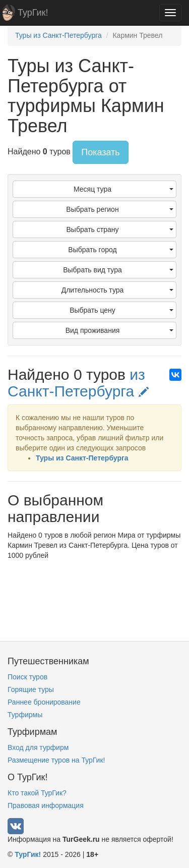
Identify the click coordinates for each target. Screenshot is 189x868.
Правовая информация (46, 805)
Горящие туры (31, 689)
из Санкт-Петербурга (78, 383)
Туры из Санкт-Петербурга (82, 458)
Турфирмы (25, 715)
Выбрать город (121, 250)
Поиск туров (27, 677)
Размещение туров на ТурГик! (56, 760)
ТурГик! (33, 13)
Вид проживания (119, 330)
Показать (101, 152)
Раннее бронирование (44, 702)
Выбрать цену (121, 310)
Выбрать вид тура (118, 270)
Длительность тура (117, 290)
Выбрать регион (120, 209)
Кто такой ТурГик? (37, 793)
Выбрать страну (120, 229)
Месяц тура (123, 189)
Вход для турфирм (38, 747)
